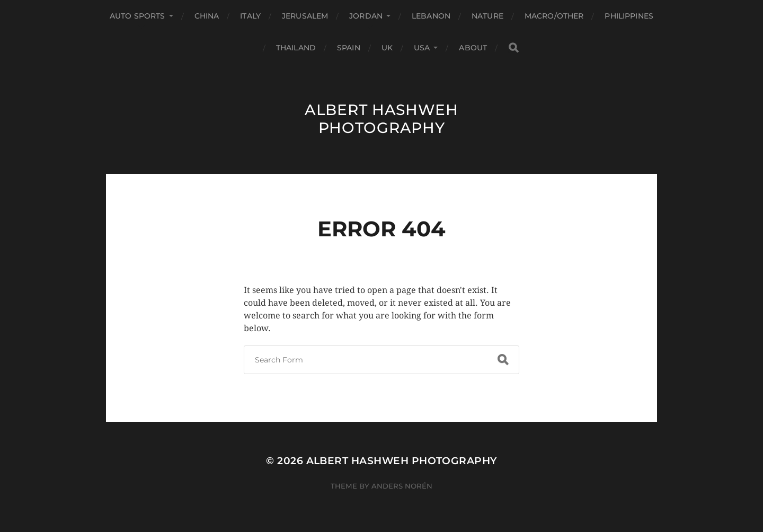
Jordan (366, 16)
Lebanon (431, 16)
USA (422, 48)
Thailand (296, 48)
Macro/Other (554, 16)
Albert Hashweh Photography (381, 119)
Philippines (629, 16)
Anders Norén (402, 486)
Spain (349, 48)
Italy (250, 16)
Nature (487, 16)
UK (387, 48)
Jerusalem (305, 16)
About (473, 48)
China (207, 16)
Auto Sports (137, 16)
